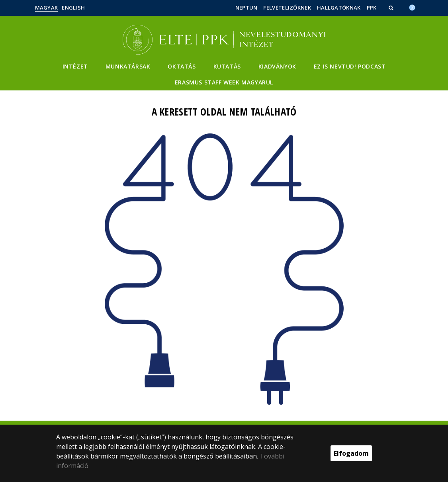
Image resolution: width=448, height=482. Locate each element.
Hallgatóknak (339, 8)
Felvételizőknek (287, 8)
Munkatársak (128, 66)
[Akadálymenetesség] (412, 7)
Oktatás (182, 66)
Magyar (47, 8)
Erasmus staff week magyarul (224, 82)
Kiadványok (277, 66)
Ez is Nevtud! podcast (350, 66)
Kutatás (227, 66)
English (73, 8)
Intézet (75, 66)
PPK (372, 8)
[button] (392, 8)
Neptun (246, 8)
